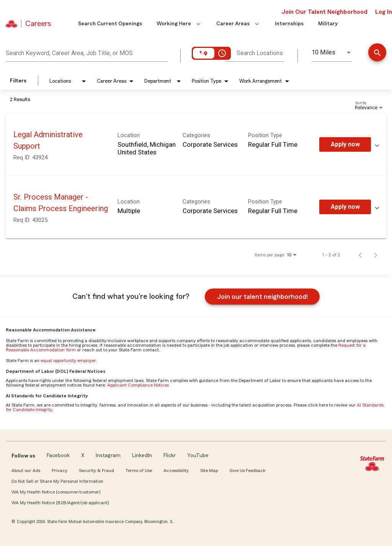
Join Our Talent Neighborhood (324, 12)
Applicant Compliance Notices (138, 385)
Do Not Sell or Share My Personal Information (57, 481)
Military (328, 24)
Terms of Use (139, 471)
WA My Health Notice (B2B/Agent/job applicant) (60, 503)
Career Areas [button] (238, 24)
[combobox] (87, 52)
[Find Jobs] (377, 53)
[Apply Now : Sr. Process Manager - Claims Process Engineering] (345, 207)
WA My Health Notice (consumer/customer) (56, 492)
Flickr (170, 456)
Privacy (60, 471)
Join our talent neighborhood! (262, 297)
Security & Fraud (96, 471)
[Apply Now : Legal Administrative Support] (345, 144)
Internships (289, 24)
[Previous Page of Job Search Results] (360, 255)
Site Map (209, 471)
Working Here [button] (179, 24)
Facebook (58, 456)
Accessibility (176, 471)
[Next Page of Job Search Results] (376, 255)
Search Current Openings (110, 24)
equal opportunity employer (68, 361)
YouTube (198, 456)
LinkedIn (142, 456)
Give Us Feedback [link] (247, 471)
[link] (196, 145)
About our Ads (26, 471)
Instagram (108, 456)
